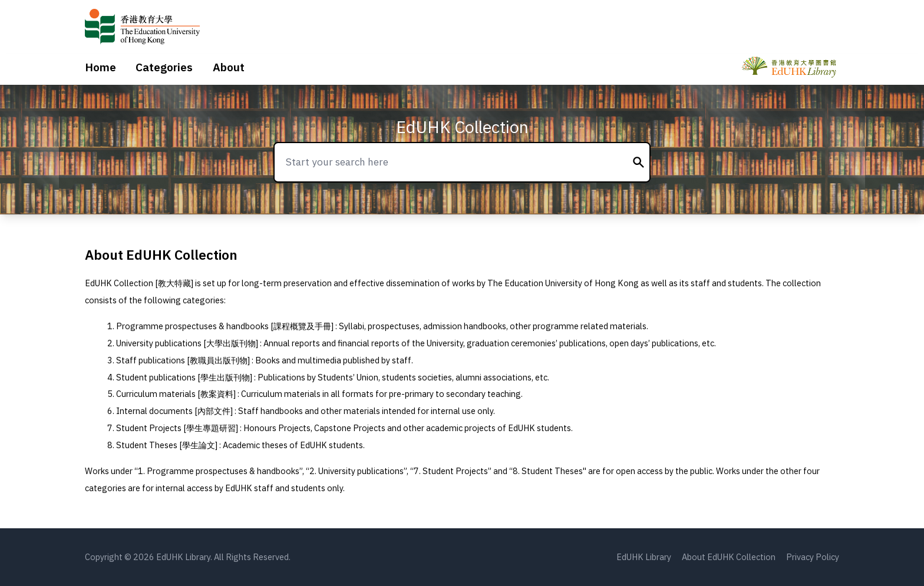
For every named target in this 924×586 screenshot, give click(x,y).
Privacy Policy (813, 557)
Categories (164, 67)
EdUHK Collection (462, 127)
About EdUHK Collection (729, 557)
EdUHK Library (644, 557)
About (229, 67)
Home (100, 67)
